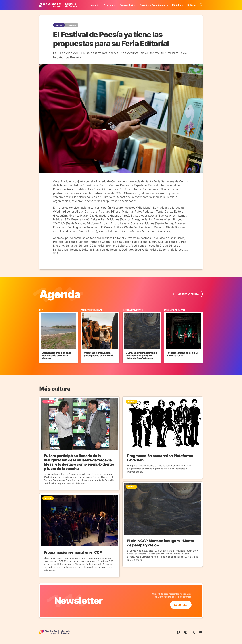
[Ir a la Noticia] (79, 443)
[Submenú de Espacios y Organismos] (168, 5)
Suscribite (181, 605)
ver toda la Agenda (188, 294)
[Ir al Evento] (58, 336)
